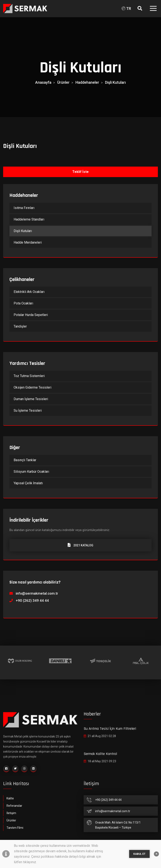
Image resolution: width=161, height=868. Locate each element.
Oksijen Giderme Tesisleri (32, 387)
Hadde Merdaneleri (28, 242)
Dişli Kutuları (115, 82)
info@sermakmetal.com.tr (37, 593)
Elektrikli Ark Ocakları (29, 292)
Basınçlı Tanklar (25, 460)
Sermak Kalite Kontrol (100, 754)
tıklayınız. (30, 862)
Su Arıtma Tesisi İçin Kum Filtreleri (110, 729)
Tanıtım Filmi (15, 828)
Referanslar (14, 806)
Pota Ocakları (23, 303)
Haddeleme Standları (29, 219)
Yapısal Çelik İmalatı (28, 483)
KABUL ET (139, 854)
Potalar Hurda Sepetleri (31, 315)
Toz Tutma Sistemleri (29, 376)
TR (126, 8)
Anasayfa (43, 82)
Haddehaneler (87, 82)
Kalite (10, 798)
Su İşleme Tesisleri (28, 411)
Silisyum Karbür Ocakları (31, 472)
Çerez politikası (43, 857)
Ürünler (63, 82)
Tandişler (20, 326)
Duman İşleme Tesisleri (31, 399)
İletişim (11, 813)
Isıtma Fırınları (24, 208)
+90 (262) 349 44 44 (32, 600)
